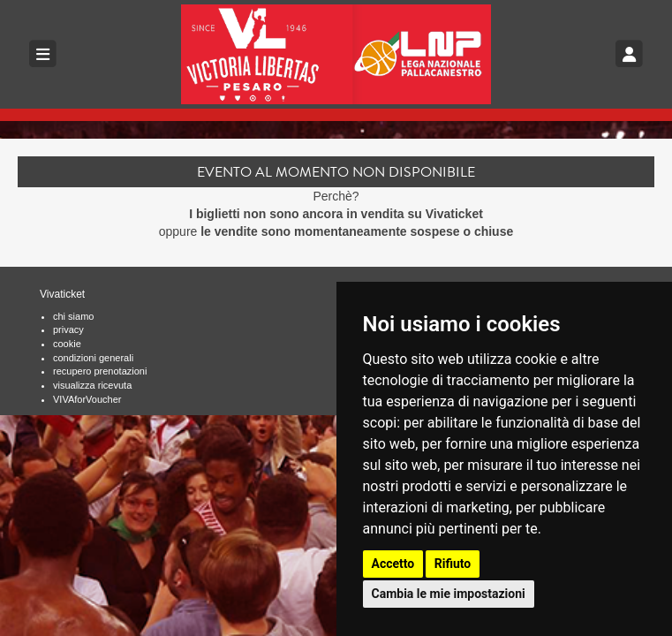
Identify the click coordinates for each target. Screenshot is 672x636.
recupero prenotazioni (100, 371)
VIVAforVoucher (87, 399)
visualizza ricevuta (92, 385)
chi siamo (73, 316)
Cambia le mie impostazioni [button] (449, 594)
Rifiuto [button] (453, 564)
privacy (68, 329)
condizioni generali (93, 358)
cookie (67, 344)
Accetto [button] (393, 564)
